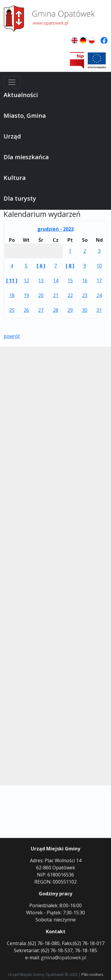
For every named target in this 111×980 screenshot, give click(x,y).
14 (56, 281)
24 (99, 295)
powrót (12, 336)
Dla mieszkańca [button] (26, 157)
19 (26, 295)
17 (99, 281)
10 (99, 266)
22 (70, 295)
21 (56, 295)
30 (85, 310)
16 (85, 281)
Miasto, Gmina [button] (25, 116)
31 (99, 310)
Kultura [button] (15, 178)
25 (12, 310)
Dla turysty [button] (20, 198)
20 (41, 295)
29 (70, 310)
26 (26, 310)
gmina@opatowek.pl (63, 958)
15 (70, 281)
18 (12, 295)
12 (26, 281)
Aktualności (21, 95)
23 (85, 295)
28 (56, 310)
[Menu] (12, 82)
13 (41, 281)
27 (41, 310)
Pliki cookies (92, 974)
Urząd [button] (12, 136)
